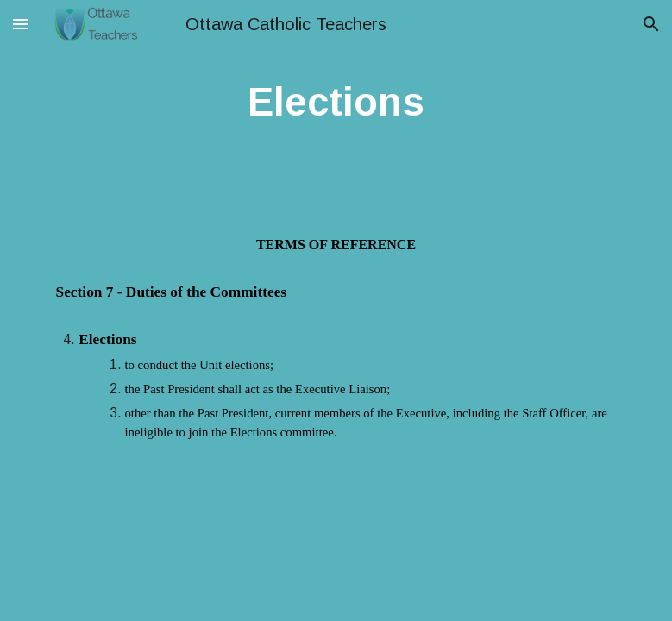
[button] (21, 24)
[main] (336, 103)
